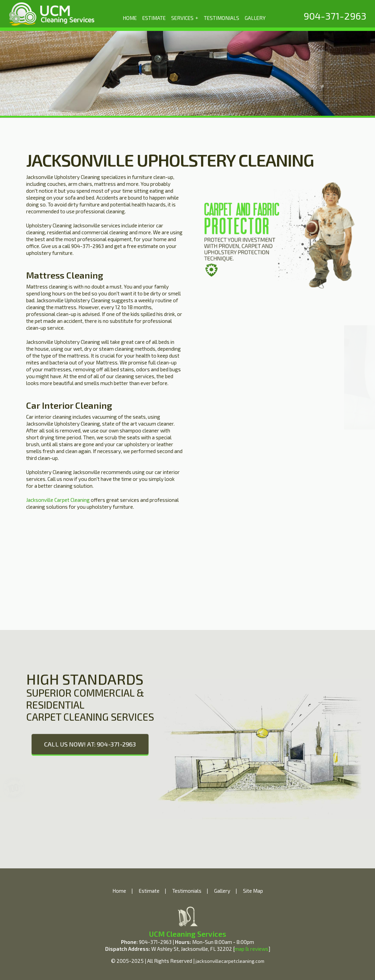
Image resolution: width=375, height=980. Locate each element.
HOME (130, 18)
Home (119, 891)
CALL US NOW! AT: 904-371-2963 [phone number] (90, 744)
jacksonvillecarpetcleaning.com (230, 961)
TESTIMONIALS (222, 18)
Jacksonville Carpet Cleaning (58, 500)
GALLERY (255, 18)
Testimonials (187, 891)
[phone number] (335, 16)
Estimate (149, 891)
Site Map (253, 891)
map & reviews (251, 949)
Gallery (222, 891)
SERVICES (185, 18)
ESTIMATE (154, 18)
